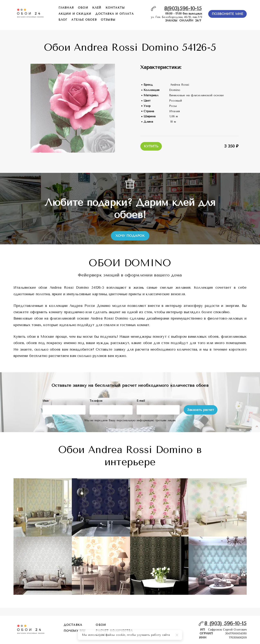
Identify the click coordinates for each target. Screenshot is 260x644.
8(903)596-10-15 (183, 8)
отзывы (108, 20)
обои (83, 8)
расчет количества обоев (114, 633)
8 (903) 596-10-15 (225, 623)
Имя (46, 401)
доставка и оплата (114, 14)
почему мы (75, 631)
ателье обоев (84, 20)
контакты (115, 8)
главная (66, 8)
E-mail (141, 401)
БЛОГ (63, 20)
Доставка (73, 625)
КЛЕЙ (97, 8)
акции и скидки (75, 14)
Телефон (96, 401)
